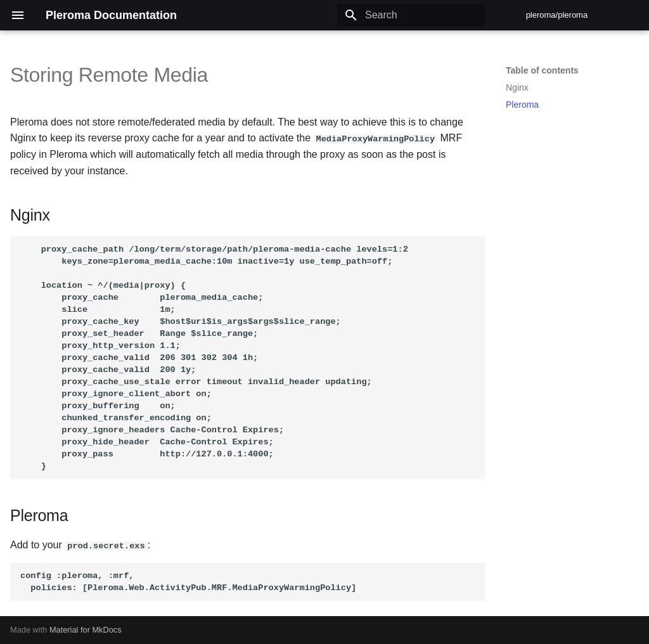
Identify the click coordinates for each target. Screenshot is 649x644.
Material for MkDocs (86, 630)
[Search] (411, 15)
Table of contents (542, 70)
